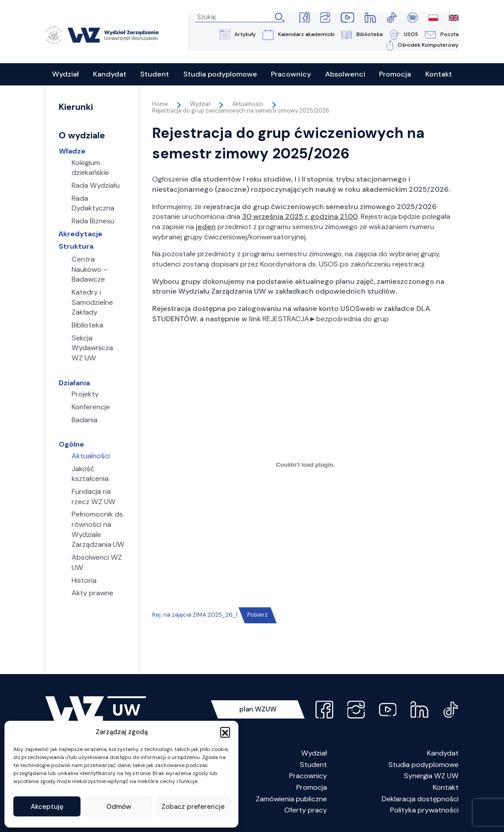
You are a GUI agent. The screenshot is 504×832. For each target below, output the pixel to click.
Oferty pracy (306, 811)
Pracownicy (308, 777)
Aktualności (248, 105)
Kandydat (443, 753)
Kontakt (446, 788)
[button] (225, 732)
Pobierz (258, 616)
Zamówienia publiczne (291, 799)
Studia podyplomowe (423, 765)
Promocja (312, 788)
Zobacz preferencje (193, 807)
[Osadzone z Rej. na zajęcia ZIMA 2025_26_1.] (306, 465)
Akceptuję (47, 807)
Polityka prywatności (424, 811)
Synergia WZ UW (431, 777)
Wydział (314, 753)
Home (160, 105)
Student (313, 765)
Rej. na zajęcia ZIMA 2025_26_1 (195, 616)
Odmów (119, 807)
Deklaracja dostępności (420, 799)
